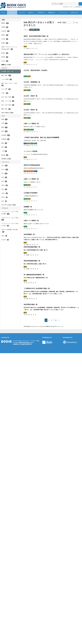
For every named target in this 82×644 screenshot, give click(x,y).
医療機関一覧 (28, 207)
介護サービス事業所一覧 (31, 124)
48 (56, 320)
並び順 (59, 22)
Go (77, 23)
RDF (25, 143)
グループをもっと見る (7, 113)
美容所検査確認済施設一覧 (32, 247)
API (51, 326)
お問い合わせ (74, 13)
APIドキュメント (59, 326)
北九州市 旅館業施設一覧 (32, 82)
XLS (28, 130)
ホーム (3, 13)
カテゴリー (22, 13)
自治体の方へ (42, 13)
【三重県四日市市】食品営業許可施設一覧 (37, 288)
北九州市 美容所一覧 (31, 96)
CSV (25, 46)
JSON (32, 171)
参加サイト (32, 13)
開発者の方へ (52, 13)
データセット (12, 13)
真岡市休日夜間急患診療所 (32, 165)
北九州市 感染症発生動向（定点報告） (36, 70)
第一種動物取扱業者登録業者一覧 (34, 275)
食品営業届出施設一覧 (31, 304)
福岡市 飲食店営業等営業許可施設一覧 (36, 36)
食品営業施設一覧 (29, 234)
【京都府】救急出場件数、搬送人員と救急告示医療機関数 (41, 137)
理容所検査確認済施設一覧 (32, 261)
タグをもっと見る (6, 159)
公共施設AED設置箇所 (31, 193)
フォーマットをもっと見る (9, 205)
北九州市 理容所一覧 (31, 110)
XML (28, 171)
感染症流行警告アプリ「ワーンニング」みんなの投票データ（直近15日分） (47, 54)
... (54, 320)
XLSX (25, 76)
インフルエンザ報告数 (30, 151)
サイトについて (63, 13)
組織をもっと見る (6, 65)
